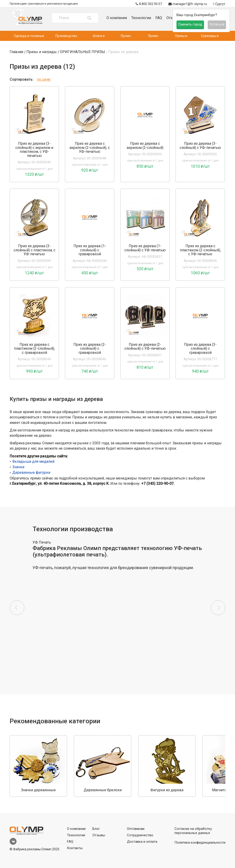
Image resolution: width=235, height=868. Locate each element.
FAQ (159, 18)
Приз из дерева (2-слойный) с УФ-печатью (145, 347)
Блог (96, 829)
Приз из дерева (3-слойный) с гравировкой (200, 349)
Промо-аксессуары (153, 37)
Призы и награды (181, 37)
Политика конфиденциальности (200, 842)
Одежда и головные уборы (29, 37)
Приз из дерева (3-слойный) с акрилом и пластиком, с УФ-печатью (34, 150)
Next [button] (218, 608)
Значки (18, 467)
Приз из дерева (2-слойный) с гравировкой (90, 349)
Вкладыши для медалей (33, 461)
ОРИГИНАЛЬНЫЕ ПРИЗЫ (83, 52)
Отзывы (99, 835)
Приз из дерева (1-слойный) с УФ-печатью (145, 248)
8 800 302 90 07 (149, 4)
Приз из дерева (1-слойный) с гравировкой (90, 250)
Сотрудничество (140, 835)
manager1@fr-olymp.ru (188, 4)
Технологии (141, 18)
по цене (44, 79)
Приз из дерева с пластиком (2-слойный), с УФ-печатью (200, 250)
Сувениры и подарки (210, 37)
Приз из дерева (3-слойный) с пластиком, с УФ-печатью (34, 250)
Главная (16, 52)
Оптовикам (136, 829)
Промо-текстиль (126, 37)
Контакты (75, 848)
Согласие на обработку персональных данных (193, 831)
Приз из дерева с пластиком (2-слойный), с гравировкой (34, 349)
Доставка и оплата (142, 842)
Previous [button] (17, 608)
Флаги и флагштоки (99, 37)
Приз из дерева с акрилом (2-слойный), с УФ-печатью (90, 148)
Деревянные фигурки (31, 472)
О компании (117, 18)
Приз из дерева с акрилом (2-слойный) (145, 146)
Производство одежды (66, 37)
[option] (34, 115)
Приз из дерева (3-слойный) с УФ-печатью (200, 146)
